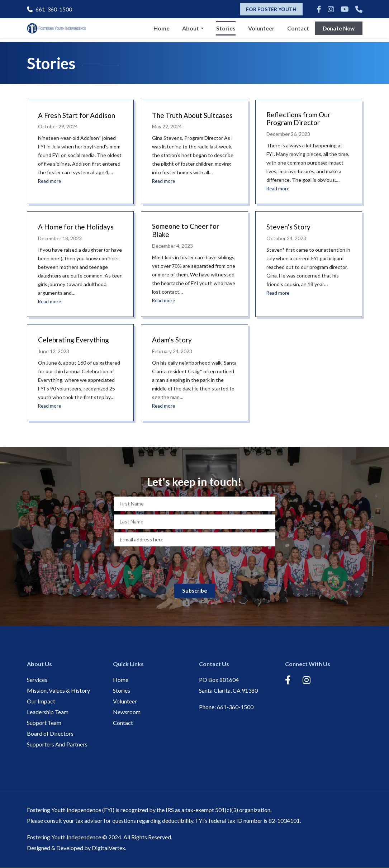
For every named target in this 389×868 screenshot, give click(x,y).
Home (160, 30)
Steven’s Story (289, 228)
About (189, 30)
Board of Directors (50, 734)
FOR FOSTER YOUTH (271, 9)
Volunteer (260, 30)
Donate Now (338, 30)
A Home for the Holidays (78, 228)
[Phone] (359, 9)
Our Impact (41, 701)
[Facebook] (319, 9)
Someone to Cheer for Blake (188, 232)
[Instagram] (331, 9)
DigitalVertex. (109, 848)
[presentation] (195, 564)
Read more (50, 181)
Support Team (44, 723)
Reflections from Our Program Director (301, 119)
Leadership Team (48, 712)
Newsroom (127, 712)
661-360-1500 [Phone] (49, 9)
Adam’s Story (173, 340)
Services (37, 680)
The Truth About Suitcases (179, 119)
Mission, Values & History (58, 691)
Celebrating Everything (76, 340)
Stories (224, 30)
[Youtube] (345, 9)
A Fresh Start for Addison (79, 115)
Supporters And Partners (57, 744)
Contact (296, 30)
